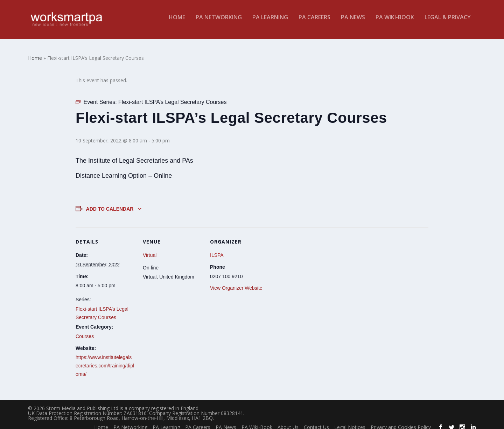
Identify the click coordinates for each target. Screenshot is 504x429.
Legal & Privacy (448, 22)
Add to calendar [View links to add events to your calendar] (110, 204)
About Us (288, 422)
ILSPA (217, 250)
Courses (85, 331)
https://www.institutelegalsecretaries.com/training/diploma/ (105, 360)
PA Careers (314, 22)
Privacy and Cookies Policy (401, 422)
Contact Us (316, 422)
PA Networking (219, 22)
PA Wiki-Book (395, 22)
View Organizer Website (236, 283)
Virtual (150, 250)
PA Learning (270, 22)
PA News (353, 22)
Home (177, 22)
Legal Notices (350, 422)
